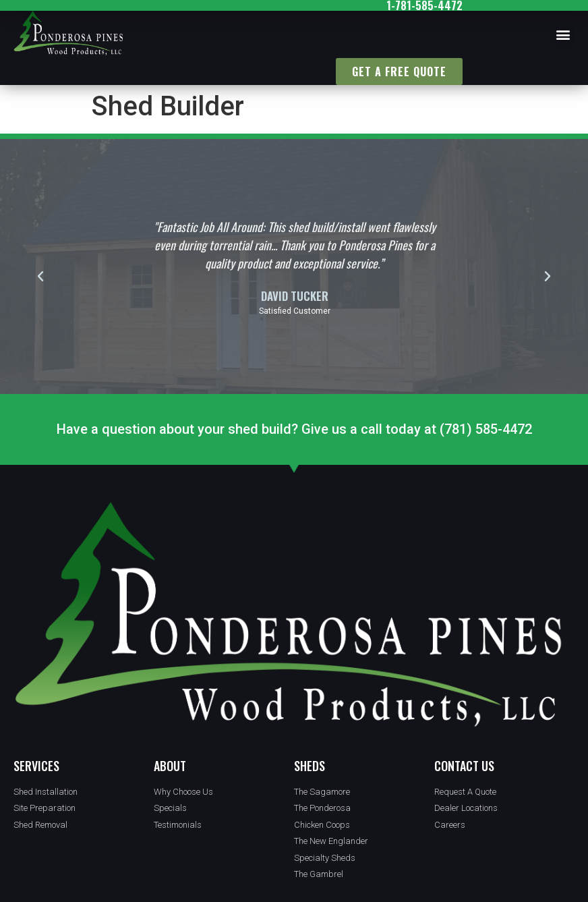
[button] (563, 35)
